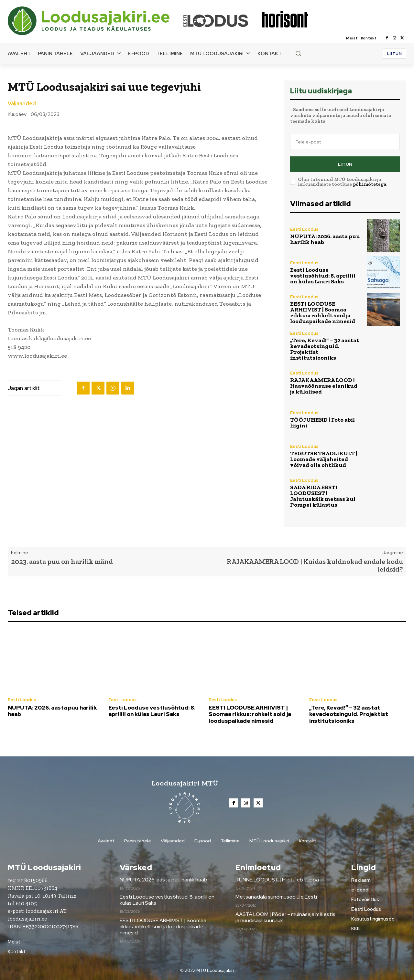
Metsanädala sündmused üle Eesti (276, 897)
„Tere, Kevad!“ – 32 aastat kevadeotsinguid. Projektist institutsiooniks (325, 349)
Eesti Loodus (304, 229)
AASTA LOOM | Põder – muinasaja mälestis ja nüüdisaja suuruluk (285, 917)
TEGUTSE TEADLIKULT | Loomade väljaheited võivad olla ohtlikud (324, 459)
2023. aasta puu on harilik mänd (62, 561)
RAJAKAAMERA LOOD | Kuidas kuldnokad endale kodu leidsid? (315, 565)
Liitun (345, 164)
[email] (345, 142)
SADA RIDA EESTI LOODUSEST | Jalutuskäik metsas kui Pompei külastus (323, 496)
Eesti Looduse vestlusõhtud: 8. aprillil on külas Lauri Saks (323, 276)
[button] (298, 53)
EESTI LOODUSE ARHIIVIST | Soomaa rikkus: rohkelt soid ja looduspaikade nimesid (323, 312)
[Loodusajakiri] (95, 21)
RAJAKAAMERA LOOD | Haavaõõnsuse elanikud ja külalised (324, 386)
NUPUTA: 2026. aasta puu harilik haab (325, 239)
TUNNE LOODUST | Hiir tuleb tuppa (277, 880)
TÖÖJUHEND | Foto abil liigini (322, 423)
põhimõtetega (370, 184)
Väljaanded (22, 104)
